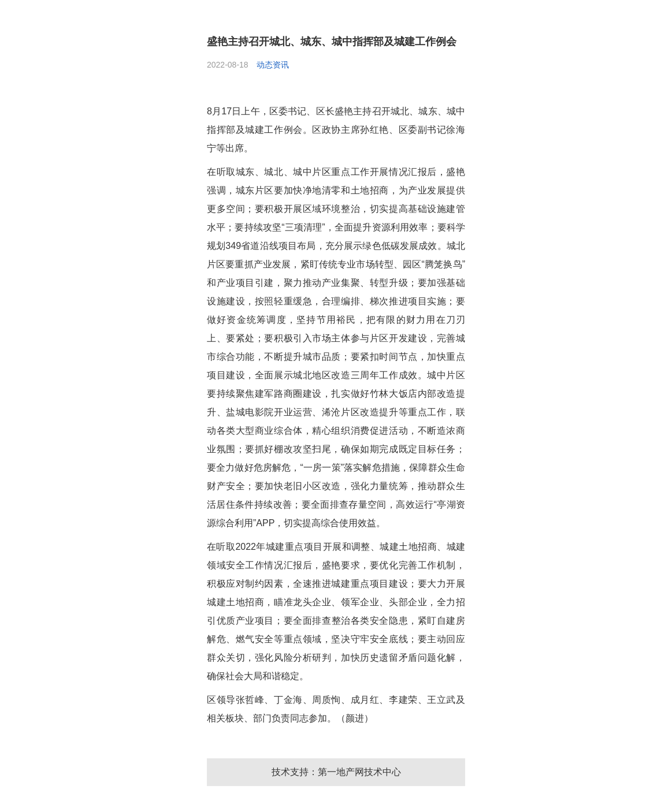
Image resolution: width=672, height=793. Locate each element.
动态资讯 (273, 65)
